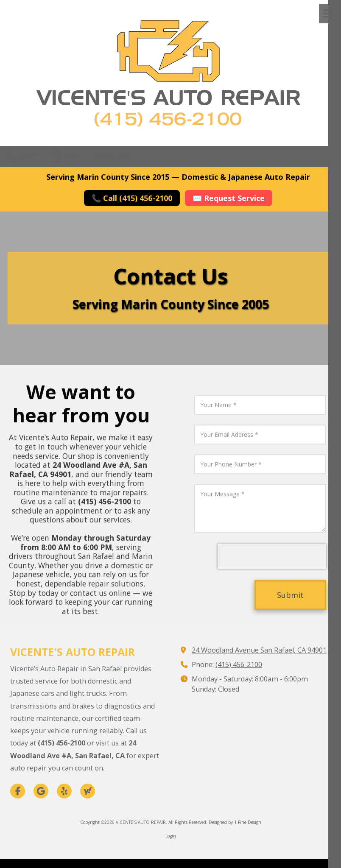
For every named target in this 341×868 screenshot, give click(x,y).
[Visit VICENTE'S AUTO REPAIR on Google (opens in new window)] (41, 791)
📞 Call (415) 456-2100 (132, 198)
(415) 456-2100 (239, 664)
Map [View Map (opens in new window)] (66, 156)
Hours (110, 156)
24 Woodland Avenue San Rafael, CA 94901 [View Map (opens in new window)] (259, 650)
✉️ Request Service (229, 198)
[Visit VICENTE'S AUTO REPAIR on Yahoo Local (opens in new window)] (88, 791)
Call (23, 156)
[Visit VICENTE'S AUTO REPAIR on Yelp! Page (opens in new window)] (64, 791)
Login (171, 836)
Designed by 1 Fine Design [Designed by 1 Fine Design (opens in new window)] (235, 822)
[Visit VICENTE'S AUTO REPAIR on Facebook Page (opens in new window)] (18, 791)
